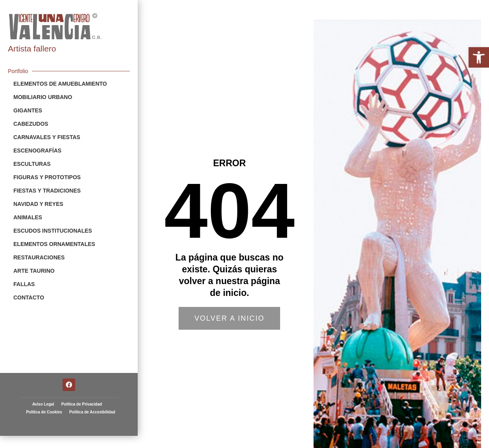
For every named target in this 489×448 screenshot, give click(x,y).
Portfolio (18, 71)
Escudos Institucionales (53, 231)
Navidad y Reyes (38, 204)
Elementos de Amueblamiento (60, 84)
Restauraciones (39, 257)
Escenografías (37, 151)
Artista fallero (32, 49)
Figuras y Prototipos (47, 177)
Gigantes (28, 110)
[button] (479, 57)
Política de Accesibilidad (92, 400)
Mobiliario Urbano (43, 97)
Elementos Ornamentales (54, 244)
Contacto (29, 297)
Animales (28, 217)
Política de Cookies (44, 400)
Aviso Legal (43, 392)
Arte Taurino (34, 271)
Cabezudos (31, 124)
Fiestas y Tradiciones (47, 191)
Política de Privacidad (82, 392)
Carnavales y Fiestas (47, 137)
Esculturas (32, 164)
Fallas (24, 284)
